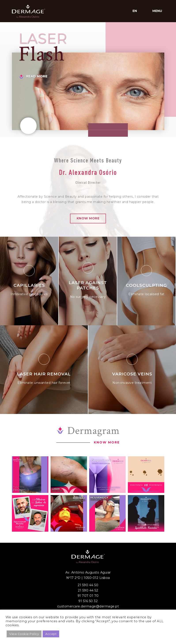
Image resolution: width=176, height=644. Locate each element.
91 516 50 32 (88, 601)
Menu (157, 11)
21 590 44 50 (88, 585)
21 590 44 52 (88, 590)
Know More (88, 218)
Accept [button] (51, 634)
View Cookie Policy (24, 634)
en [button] (135, 11)
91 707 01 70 (88, 596)
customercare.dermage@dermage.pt (88, 606)
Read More (37, 76)
